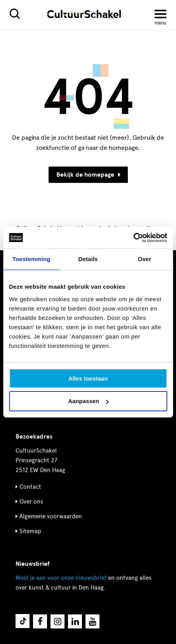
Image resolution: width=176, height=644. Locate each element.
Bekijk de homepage (88, 175)
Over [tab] (145, 259)
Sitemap (30, 531)
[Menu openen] (160, 14)
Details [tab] (88, 259)
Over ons (31, 502)
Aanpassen (88, 401)
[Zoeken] (15, 14)
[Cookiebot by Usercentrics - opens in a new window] (133, 238)
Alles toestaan (88, 378)
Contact (30, 487)
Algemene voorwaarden (51, 516)
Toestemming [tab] (31, 259)
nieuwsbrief (61, 578)
